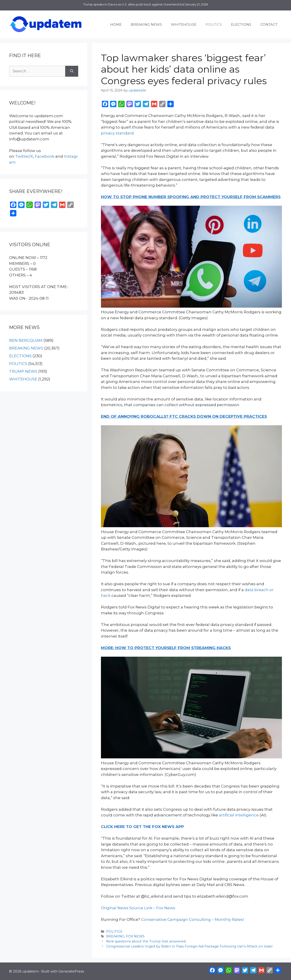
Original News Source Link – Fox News (138, 908)
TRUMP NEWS (23, 371)
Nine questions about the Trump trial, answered (146, 941)
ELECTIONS (241, 24)
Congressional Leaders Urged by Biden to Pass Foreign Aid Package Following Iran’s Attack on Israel (189, 946)
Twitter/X (24, 156)
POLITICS (214, 24)
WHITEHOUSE (184, 24)
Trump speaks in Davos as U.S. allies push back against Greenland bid (134, 4)
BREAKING (115, 936)
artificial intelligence (239, 815)
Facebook (45, 156)
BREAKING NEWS (146, 24)
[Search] (72, 71)
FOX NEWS (135, 936)
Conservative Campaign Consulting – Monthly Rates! (192, 919)
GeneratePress (71, 971)
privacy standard (117, 133)
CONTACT (269, 24)
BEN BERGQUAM (26, 340)
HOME (116, 24)
